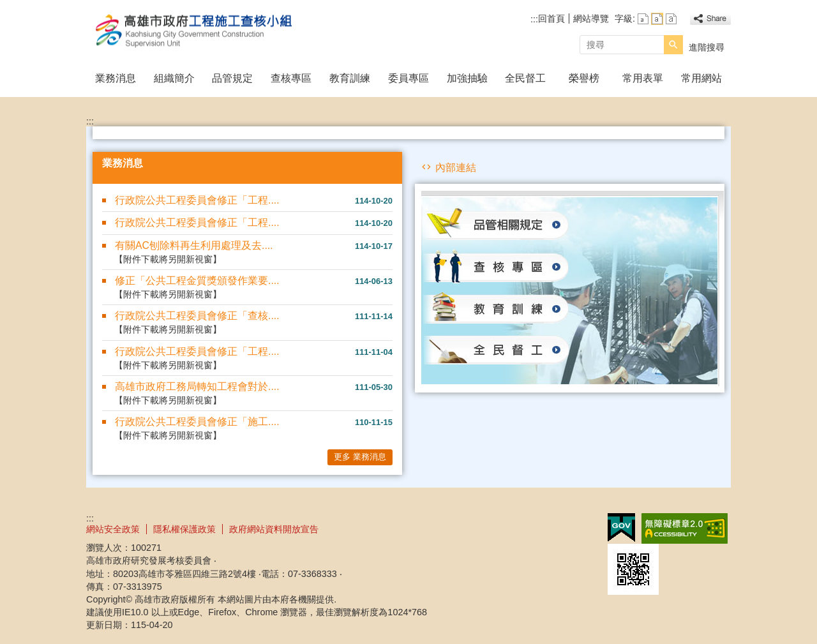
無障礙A (685, 528)
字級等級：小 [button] (643, 19)
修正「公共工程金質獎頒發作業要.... (197, 281)
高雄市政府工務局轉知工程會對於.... (197, 386)
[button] (673, 45)
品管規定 (232, 78)
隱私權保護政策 (184, 529)
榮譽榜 (584, 78)
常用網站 (701, 78)
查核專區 (291, 78)
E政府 (621, 528)
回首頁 (551, 19)
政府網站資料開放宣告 (274, 529)
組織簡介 (174, 78)
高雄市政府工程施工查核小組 (194, 31)
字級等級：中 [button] (657, 19)
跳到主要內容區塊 (7, 7)
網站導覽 (591, 19)
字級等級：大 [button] (671, 19)
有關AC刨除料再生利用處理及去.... (194, 245)
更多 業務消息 (360, 457)
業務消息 (116, 78)
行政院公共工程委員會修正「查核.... (197, 316)
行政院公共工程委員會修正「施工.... (197, 422)
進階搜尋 (707, 47)
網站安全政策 (113, 529)
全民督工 (525, 78)
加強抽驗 (467, 78)
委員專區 (408, 78)
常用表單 (643, 78)
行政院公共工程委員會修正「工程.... (197, 200)
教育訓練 (350, 78)
